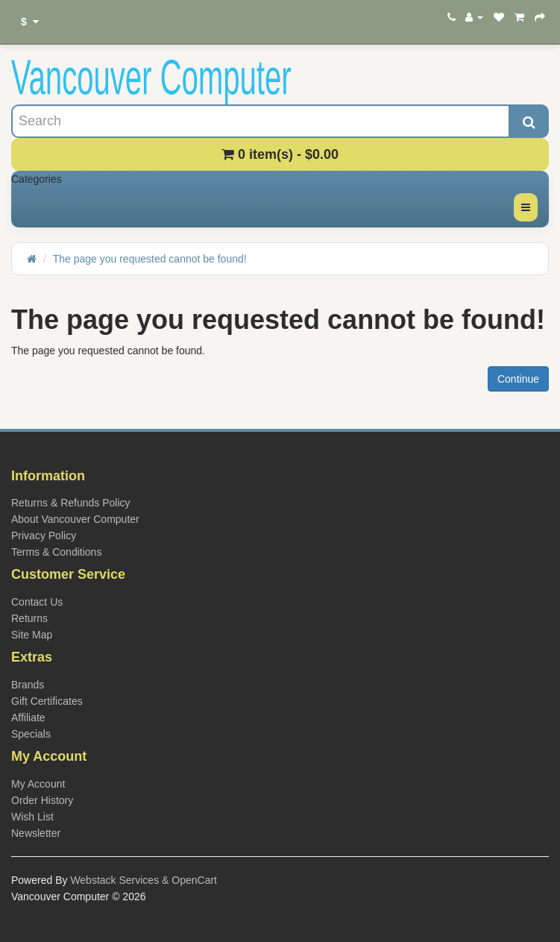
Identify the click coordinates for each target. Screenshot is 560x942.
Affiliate (28, 718)
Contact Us (37, 602)
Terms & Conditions (56, 552)
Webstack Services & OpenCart (144, 880)
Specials (31, 734)
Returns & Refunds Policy (71, 503)
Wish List (32, 817)
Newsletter (36, 833)
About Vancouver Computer (75, 519)
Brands (28, 685)
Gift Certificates (47, 701)
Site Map (32, 635)
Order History (42, 800)
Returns (29, 618)
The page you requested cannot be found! (150, 259)
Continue (518, 379)
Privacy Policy (44, 536)
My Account (38, 784)
